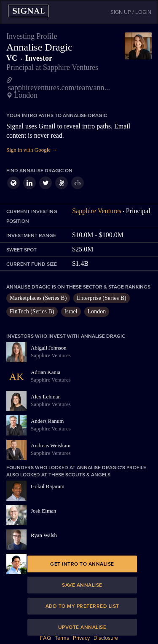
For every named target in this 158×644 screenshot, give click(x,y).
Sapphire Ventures (97, 211)
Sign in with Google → (32, 150)
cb (77, 183)
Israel (71, 311)
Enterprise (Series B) (101, 298)
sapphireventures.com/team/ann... (59, 88)
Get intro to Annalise (82, 564)
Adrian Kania (46, 372)
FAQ (46, 638)
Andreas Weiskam (51, 445)
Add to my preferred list (82, 606)
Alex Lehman (46, 397)
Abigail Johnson (49, 348)
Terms (62, 638)
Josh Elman (43, 511)
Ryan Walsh (44, 535)
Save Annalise (82, 585)
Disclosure (106, 638)
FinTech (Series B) (32, 311)
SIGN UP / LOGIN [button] (131, 12)
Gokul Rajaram (48, 486)
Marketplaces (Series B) (38, 298)
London (97, 311)
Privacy (81, 638)
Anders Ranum (47, 421)
